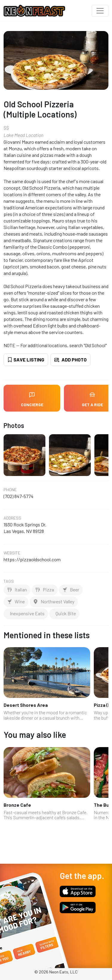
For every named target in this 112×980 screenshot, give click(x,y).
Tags (9, 581)
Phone (10, 490)
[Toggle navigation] (100, 11)
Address (12, 518)
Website (12, 553)
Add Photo (70, 360)
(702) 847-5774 (19, 496)
